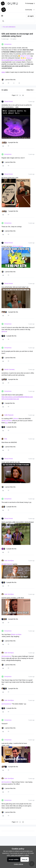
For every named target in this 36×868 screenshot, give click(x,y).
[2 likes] (9, 336)
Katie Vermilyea (9, 561)
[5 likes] (10, 767)
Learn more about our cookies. (20, 855)
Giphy (3, 72)
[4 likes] (10, 379)
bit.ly (6, 423)
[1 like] (8, 80)
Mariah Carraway (9, 369)
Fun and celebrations (9, 27)
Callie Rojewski (9, 415)
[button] (2, 16)
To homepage (30, 3)
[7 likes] (10, 211)
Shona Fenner (9, 101)
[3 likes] (10, 312)
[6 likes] (10, 143)
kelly (6, 439)
